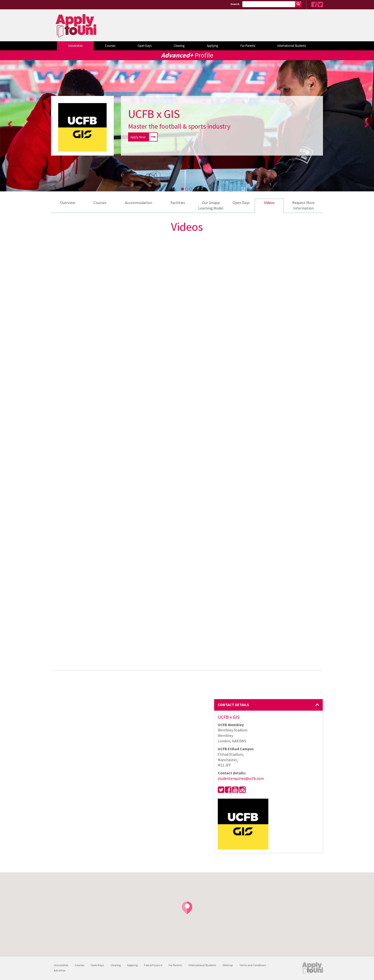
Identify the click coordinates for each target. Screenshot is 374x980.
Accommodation (139, 203)
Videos (269, 203)
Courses (110, 46)
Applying (212, 46)
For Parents (248, 46)
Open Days (145, 46)
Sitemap (228, 965)
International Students (292, 46)
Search (235, 4)
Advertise (60, 970)
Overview (68, 203)
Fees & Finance (153, 965)
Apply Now (144, 137)
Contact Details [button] (269, 705)
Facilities (178, 203)
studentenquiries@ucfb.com (241, 778)
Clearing (179, 46)
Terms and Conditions (253, 965)
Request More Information (303, 205)
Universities (75, 46)
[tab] (269, 705)
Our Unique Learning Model (211, 205)
